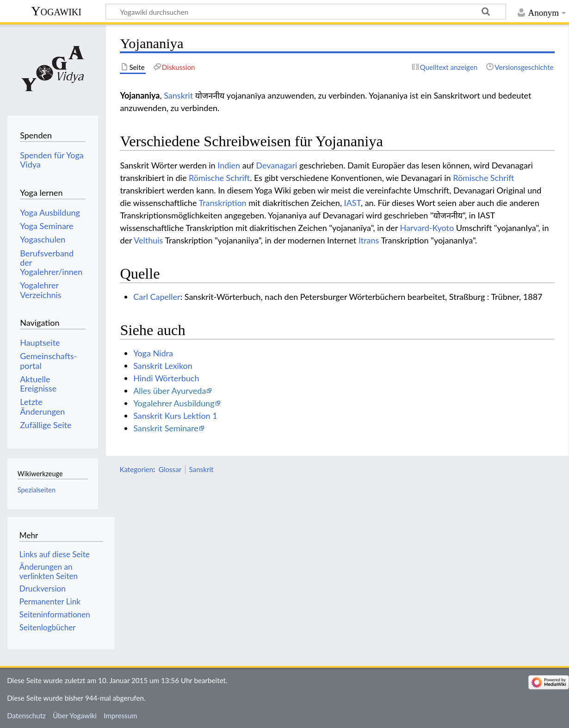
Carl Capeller (157, 297)
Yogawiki (56, 11)
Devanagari (276, 165)
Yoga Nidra (153, 353)
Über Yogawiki (75, 716)
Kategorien (136, 469)
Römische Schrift (219, 178)
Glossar (170, 469)
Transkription (222, 203)
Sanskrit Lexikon (163, 366)
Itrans (369, 240)
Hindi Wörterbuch (166, 378)
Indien (229, 165)
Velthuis (148, 240)
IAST (353, 203)
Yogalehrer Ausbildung (174, 403)
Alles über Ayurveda (170, 391)
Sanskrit (178, 95)
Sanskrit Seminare (166, 428)
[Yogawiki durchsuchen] (306, 12)
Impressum (121, 716)
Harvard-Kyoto (427, 228)
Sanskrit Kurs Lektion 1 (175, 416)
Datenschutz (26, 716)
